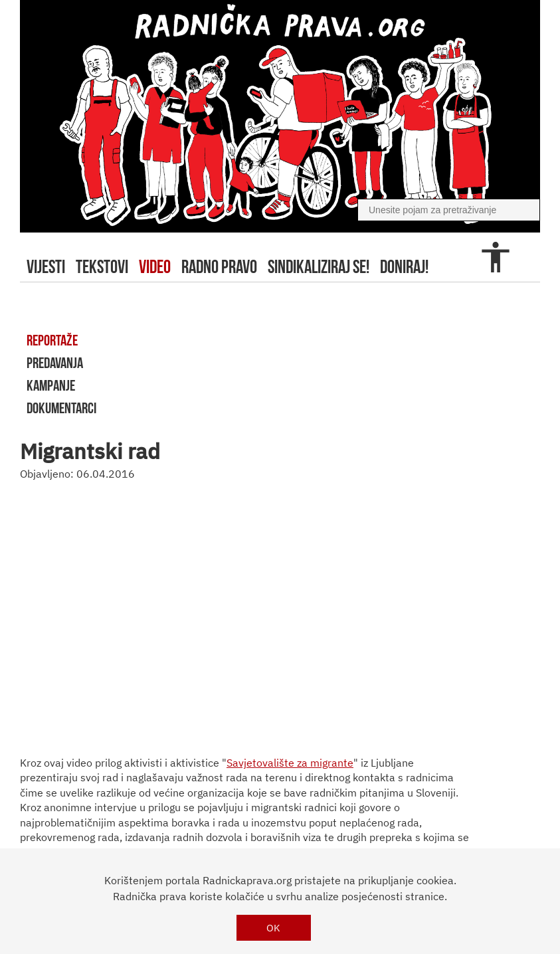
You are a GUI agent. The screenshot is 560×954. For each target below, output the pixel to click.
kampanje (51, 385)
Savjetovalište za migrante (290, 763)
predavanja (55, 363)
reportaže (52, 340)
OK (273, 928)
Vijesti (46, 267)
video (155, 267)
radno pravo (219, 267)
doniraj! (404, 267)
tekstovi (102, 267)
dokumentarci (61, 408)
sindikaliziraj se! (319, 267)
